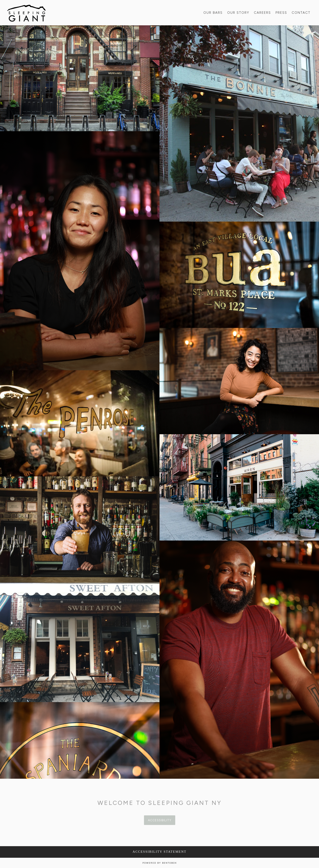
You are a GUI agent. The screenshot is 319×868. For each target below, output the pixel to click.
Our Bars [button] (213, 13)
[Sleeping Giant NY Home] (27, 12)
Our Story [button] (238, 13)
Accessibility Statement (159, 852)
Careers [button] (262, 13)
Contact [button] (301, 13)
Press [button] (281, 13)
